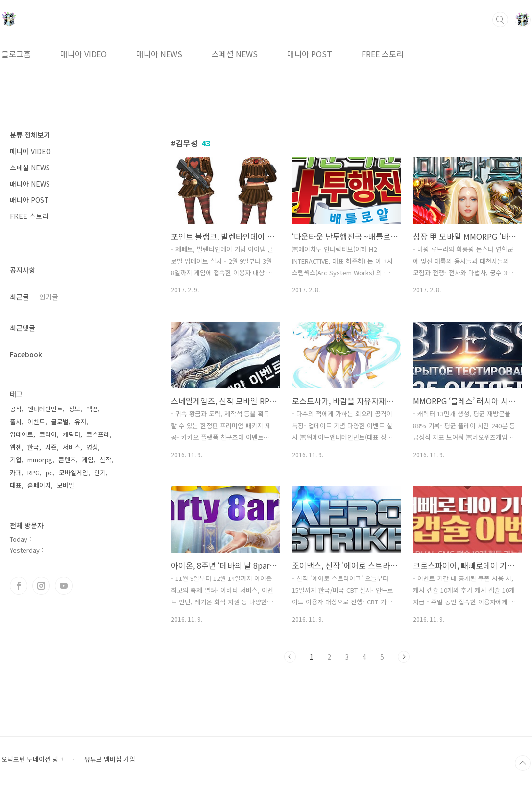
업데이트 (22, 434)
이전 (290, 657)
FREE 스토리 (383, 54)
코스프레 (98, 434)
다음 (404, 657)
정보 (74, 409)
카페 (16, 472)
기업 (16, 460)
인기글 (49, 297)
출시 (16, 421)
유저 (80, 421)
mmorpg (40, 460)
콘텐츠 (67, 460)
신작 (105, 460)
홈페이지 (39, 485)
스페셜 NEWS (235, 54)
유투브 (64, 586)
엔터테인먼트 (45, 409)
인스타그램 (41, 586)
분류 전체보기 (30, 135)
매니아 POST (310, 54)
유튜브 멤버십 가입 (110, 759)
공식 (16, 409)
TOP (523, 763)
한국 (33, 447)
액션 (92, 409)
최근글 (19, 297)
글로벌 (60, 421)
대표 (16, 485)
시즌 (51, 447)
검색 (500, 20)
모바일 (66, 485)
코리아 (48, 434)
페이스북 (19, 586)
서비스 (72, 447)
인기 (100, 472)
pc (49, 472)
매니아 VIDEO (84, 54)
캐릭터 (72, 434)
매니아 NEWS (159, 54)
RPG (34, 472)
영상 (92, 447)
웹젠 (16, 447)
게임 (88, 460)
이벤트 (36, 421)
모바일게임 (73, 472)
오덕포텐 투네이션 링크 (33, 759)
